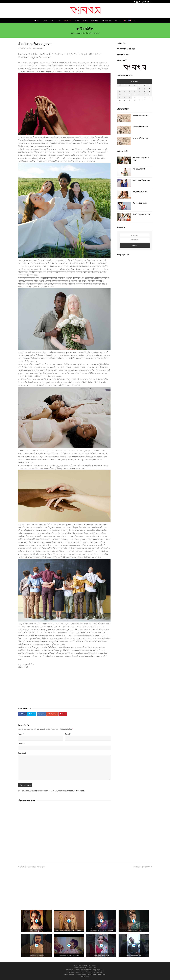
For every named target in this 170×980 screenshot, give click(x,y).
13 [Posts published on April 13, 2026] (130, 94)
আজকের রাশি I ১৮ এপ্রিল (140, 138)
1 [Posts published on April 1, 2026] (140, 89)
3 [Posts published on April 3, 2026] (149, 89)
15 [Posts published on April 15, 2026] (139, 94)
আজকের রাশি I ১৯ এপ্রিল (140, 127)
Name (21, 734)
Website (21, 744)
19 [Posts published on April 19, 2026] (125, 97)
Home (72, 33)
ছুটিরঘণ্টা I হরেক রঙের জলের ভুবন (32, 867)
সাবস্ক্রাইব (135, 245)
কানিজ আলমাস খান (90, 968)
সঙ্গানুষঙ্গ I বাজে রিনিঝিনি (140, 192)
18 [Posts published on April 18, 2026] (120, 97)
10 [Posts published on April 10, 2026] (149, 92)
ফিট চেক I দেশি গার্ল (139, 169)
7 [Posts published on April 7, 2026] (135, 92)
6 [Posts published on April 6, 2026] (130, 92)
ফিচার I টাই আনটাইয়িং (140, 203)
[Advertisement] (64, 687)
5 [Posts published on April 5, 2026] (125, 92)
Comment (22, 753)
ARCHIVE (78, 33)
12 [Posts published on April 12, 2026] (125, 94)
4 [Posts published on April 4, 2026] (120, 92)
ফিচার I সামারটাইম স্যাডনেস (141, 180)
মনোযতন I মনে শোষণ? (143, 867)
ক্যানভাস (94, 966)
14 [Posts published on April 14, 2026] (135, 94)
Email (68, 734)
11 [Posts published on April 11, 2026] (120, 94)
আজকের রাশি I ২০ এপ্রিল (140, 115)
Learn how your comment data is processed (67, 791)
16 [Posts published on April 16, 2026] (144, 94)
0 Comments (39, 48)
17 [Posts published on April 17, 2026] (149, 94)
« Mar (119, 103)
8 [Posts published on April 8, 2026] (140, 92)
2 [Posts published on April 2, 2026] (145, 89)
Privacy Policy (85, 977)
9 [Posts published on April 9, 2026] (145, 92)
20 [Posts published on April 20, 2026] (130, 97)
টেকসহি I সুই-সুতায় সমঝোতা (141, 214)
